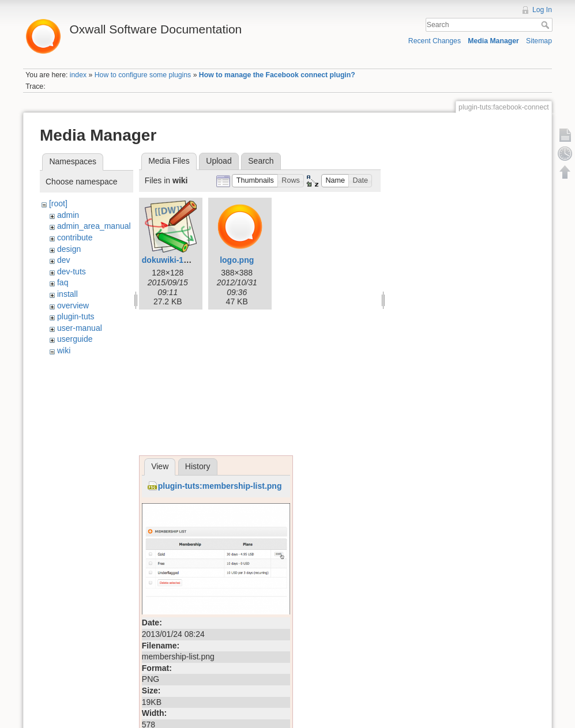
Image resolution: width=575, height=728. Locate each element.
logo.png (237, 260)
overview (73, 305)
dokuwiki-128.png (176, 260)
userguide (75, 339)
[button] (255, 181)
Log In (542, 10)
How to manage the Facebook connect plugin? (277, 75)
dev (64, 260)
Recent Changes (435, 41)
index (78, 75)
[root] (58, 203)
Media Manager (493, 41)
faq (63, 282)
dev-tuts (72, 271)
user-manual (80, 328)
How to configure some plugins (143, 75)
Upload (219, 161)
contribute (75, 237)
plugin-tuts (76, 316)
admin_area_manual (94, 226)
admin (68, 215)
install (67, 294)
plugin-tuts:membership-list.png (220, 486)
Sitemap (539, 41)
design (69, 249)
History (198, 466)
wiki (64, 350)
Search (546, 25)
